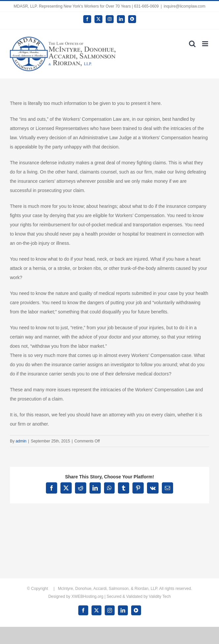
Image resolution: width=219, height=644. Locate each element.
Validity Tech (160, 596)
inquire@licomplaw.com (185, 6)
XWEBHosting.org (87, 596)
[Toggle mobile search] (192, 44)
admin (21, 441)
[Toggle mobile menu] (206, 44)
